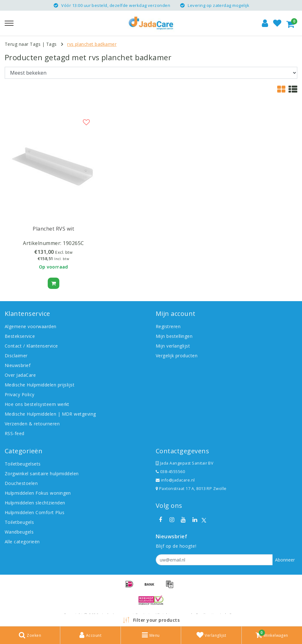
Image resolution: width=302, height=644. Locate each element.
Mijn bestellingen (174, 336)
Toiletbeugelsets (23, 464)
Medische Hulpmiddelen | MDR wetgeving (50, 414)
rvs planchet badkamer (92, 44)
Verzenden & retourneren (32, 424)
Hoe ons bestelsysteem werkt (37, 404)
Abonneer (285, 560)
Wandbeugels (19, 532)
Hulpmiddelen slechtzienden (35, 503)
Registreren (168, 326)
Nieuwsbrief (18, 365)
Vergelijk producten (177, 356)
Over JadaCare (20, 375)
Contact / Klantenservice (31, 346)
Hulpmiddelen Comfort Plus (35, 512)
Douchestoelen (21, 483)
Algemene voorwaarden (31, 326)
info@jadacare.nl (175, 480)
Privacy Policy (20, 394)
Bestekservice (20, 336)
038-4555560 (170, 472)
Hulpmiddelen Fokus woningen (38, 493)
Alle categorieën (22, 542)
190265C (73, 243)
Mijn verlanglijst (173, 346)
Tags (51, 44)
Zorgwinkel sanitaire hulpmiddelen (42, 474)
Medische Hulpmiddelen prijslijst (40, 385)
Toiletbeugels (19, 522)
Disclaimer (16, 356)
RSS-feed (15, 433)
